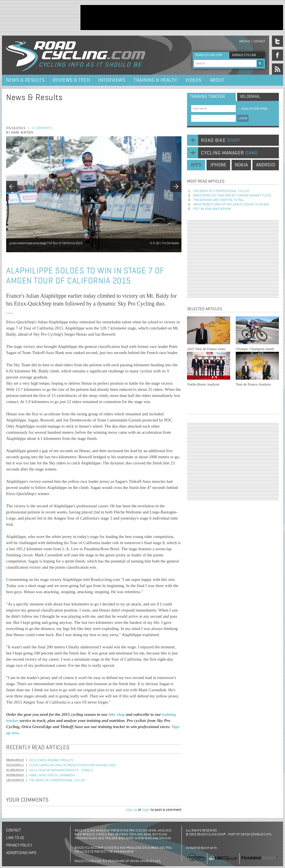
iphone (218, 165)
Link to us (15, 838)
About (217, 80)
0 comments (42, 128)
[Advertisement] (182, 18)
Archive (245, 41)
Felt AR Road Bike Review (212, 209)
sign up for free (252, 109)
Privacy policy (19, 845)
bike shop (117, 714)
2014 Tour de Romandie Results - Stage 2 (61, 770)
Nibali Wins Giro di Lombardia (52, 775)
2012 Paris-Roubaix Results (51, 760)
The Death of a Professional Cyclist (57, 780)
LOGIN (243, 118)
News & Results (25, 80)
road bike (220, 140)
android (266, 165)
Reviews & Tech (71, 80)
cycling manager (229, 153)
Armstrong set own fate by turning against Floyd (232, 196)
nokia (241, 165)
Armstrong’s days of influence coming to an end (231, 205)
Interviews (112, 80)
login (146, 810)
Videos (193, 80)
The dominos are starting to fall (219, 200)
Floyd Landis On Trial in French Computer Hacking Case (72, 765)
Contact (259, 41)
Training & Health (155, 80)
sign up (132, 810)
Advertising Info (21, 853)
